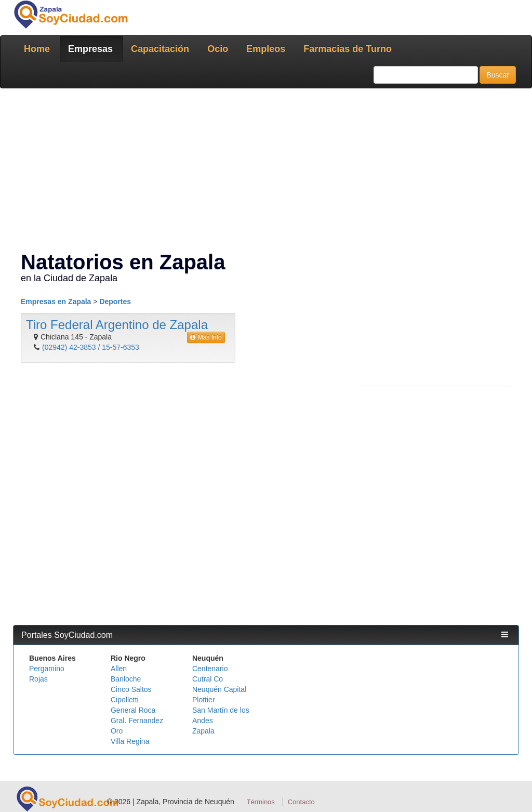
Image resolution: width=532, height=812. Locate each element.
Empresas (90, 49)
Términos (261, 802)
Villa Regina (130, 741)
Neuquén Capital (219, 689)
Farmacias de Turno (348, 49)
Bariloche (126, 679)
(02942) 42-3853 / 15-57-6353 (91, 347)
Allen (119, 669)
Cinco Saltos (131, 689)
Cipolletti (125, 700)
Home (37, 49)
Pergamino (47, 669)
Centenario (210, 669)
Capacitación (160, 49)
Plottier (204, 700)
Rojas (38, 679)
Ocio (218, 49)
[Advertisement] (266, 172)
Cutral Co (208, 679)
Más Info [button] (206, 337)
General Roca (133, 710)
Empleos (266, 49)
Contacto (301, 802)
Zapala (203, 731)
